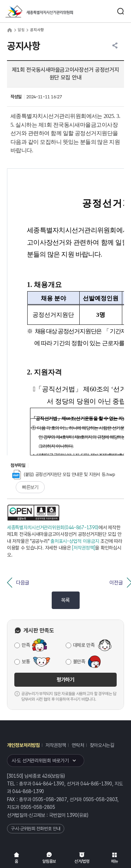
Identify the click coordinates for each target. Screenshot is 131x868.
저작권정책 (56, 745)
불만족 (79, 661)
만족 (26, 645)
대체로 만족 (84, 645)
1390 (72, 815)
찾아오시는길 (102, 745)
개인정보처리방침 (23, 745)
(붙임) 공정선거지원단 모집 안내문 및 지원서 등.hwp (64, 474)
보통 (26, 661)
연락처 (78, 745)
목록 (65, 600)
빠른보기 (30, 487)
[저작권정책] (83, 548)
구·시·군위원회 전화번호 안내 (36, 829)
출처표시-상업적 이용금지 (75, 541)
